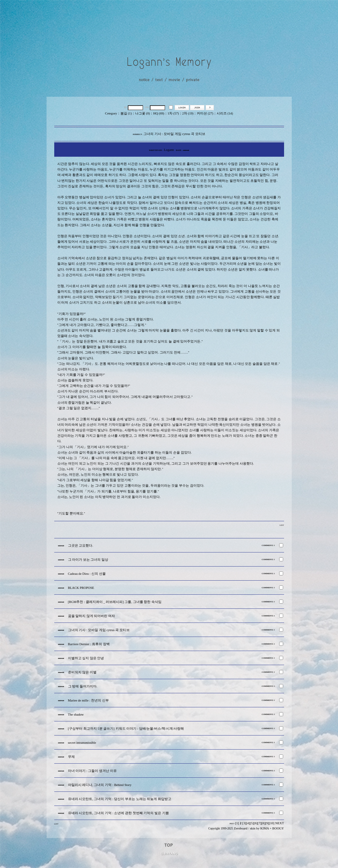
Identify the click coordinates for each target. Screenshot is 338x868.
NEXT (279, 823)
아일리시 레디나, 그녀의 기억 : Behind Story (100, 785)
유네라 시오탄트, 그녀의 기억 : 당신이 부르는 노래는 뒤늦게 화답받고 (120, 799)
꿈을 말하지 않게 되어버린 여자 (92, 616)
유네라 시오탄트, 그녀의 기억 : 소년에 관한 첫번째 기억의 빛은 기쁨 (118, 813)
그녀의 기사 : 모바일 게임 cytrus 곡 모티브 (99, 630)
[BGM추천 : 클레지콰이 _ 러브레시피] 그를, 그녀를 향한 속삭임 (115, 602)
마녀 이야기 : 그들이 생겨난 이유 (92, 771)
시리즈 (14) (225, 113)
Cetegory (111, 113)
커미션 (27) (205, 113)
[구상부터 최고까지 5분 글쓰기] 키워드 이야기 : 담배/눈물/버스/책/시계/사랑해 (126, 729)
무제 (71, 757)
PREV (232, 823)
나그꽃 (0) (142, 113)
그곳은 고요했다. (81, 546)
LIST (282, 525)
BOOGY (278, 828)
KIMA (264, 828)
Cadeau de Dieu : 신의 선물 (87, 574)
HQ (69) (159, 113)
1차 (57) (173, 113)
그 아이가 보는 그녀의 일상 (88, 560)
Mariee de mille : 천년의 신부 (88, 700)
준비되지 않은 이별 (82, 672)
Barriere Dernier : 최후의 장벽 (89, 644)
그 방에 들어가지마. (83, 686)
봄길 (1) (126, 113)
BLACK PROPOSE (81, 588)
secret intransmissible (82, 743)
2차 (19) (188, 113)
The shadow (76, 715)
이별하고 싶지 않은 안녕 (86, 658)
